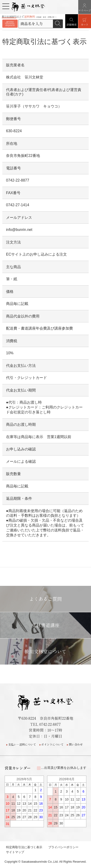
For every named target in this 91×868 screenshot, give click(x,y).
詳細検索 (72, 24)
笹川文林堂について (45, 651)
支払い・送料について (22, 744)
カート (85, 24)
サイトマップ (15, 852)
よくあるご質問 (45, 599)
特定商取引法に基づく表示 (24, 847)
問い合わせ (76, 744)
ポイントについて (52, 744)
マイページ (85, 10)
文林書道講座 (45, 625)
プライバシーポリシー (63, 847)
